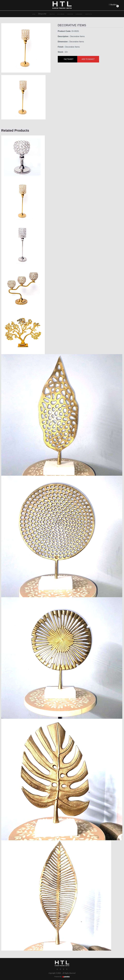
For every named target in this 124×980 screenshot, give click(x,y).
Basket (113, 5)
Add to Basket (88, 59)
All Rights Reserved (69, 973)
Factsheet (69, 59)
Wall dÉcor (61, 14)
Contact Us (89, 14)
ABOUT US (52, 14)
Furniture (70, 14)
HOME (34, 14)
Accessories (79, 14)
